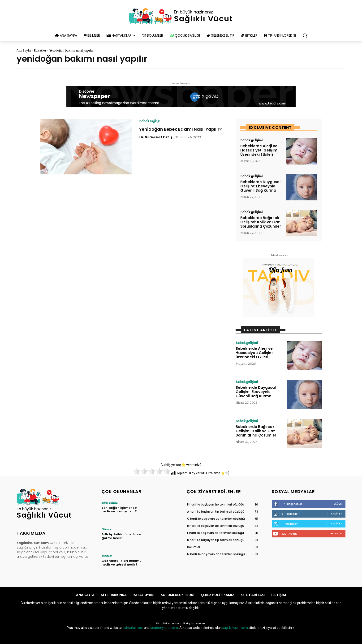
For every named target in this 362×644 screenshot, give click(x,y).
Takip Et (336, 514)
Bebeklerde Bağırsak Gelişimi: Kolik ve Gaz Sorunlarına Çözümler (261, 222)
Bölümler (107, 529)
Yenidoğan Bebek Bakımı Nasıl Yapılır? (180, 129)
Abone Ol (335, 533)
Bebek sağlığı (150, 121)
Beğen (338, 504)
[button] (305, 35)
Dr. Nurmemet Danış (156, 137)
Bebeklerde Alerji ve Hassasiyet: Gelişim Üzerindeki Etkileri (259, 150)
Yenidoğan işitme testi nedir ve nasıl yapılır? (120, 510)
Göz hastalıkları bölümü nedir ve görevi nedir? (122, 563)
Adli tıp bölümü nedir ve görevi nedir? (121, 536)
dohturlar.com (133, 628)
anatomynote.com (164, 628)
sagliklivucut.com (235, 628)
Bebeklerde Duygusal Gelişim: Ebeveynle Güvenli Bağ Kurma (260, 186)
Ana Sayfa (24, 50)
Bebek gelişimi (251, 140)
